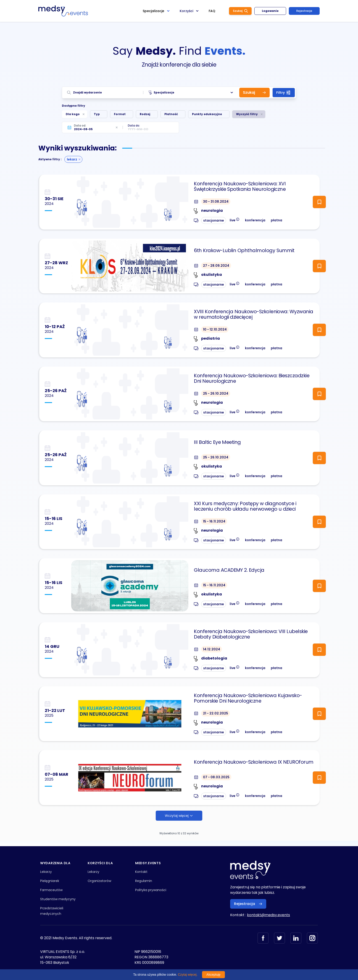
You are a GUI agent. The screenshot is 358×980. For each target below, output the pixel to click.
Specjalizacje (191, 93)
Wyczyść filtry (247, 114)
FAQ (212, 11)
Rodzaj (145, 114)
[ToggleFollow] (319, 202)
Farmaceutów (51, 890)
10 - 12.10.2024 (215, 329)
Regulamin (144, 881)
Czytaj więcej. (188, 975)
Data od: (80, 125)
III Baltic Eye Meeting (217, 442)
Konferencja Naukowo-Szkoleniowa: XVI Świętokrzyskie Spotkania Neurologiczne (240, 186)
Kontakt (141, 872)
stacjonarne (214, 220)
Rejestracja (304, 11)
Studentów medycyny (58, 899)
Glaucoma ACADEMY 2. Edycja (229, 570)
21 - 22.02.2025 (216, 713)
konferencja (255, 220)
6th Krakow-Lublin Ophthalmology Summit (244, 251)
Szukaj (240, 11)
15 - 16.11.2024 (214, 521)
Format (120, 114)
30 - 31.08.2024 (216, 202)
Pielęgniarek (50, 881)
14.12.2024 (212, 649)
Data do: (134, 125)
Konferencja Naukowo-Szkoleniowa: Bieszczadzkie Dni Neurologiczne (252, 378)
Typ (97, 114)
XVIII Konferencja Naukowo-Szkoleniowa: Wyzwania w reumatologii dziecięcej (253, 314)
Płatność (171, 114)
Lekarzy (46, 872)
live (235, 220)
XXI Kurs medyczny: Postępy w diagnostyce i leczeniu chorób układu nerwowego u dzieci (245, 506)
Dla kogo (73, 114)
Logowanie (270, 11)
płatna (276, 220)
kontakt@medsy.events (268, 915)
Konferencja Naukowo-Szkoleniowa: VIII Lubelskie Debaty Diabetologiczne (251, 634)
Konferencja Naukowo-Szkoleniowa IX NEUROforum (254, 762)
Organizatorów (99, 881)
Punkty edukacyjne (207, 114)
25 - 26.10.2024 (216, 393)
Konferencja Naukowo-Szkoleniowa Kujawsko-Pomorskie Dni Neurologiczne (248, 698)
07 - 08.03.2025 (216, 777)
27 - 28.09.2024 (216, 266)
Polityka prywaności (151, 890)
